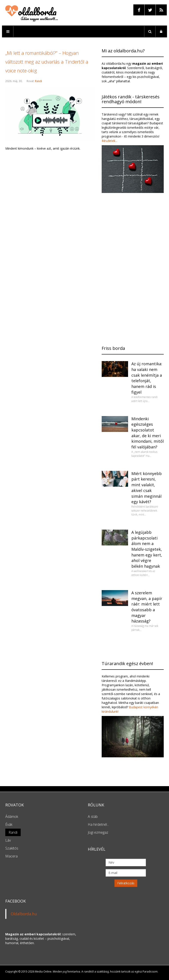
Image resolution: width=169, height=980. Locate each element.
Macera (11, 856)
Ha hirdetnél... (98, 824)
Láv (8, 840)
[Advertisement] (50, 322)
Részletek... (109, 141)
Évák (9, 824)
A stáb (93, 817)
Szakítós (12, 848)
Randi (39, 81)
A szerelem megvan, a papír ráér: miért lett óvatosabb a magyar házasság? (147, 607)
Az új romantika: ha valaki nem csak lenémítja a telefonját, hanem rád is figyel (147, 378)
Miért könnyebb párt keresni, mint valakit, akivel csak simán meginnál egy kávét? (147, 488)
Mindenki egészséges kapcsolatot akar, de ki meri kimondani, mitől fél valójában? (148, 433)
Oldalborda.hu (24, 914)
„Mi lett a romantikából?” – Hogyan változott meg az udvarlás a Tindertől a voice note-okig (47, 62)
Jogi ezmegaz (98, 832)
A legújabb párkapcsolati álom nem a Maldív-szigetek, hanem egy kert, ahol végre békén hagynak (147, 549)
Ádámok (12, 817)
